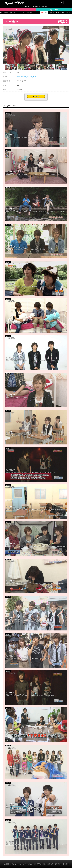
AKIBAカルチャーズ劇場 (60, 13)
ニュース (20, 13)
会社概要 (6, 864)
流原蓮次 (19, 77)
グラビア (28, 13)
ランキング (12, 13)
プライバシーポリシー (27, 864)
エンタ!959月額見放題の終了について (36, 7)
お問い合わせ (14, 864)
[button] (67, 28)
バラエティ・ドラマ (36, 13)
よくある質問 (64, 864)
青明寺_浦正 (26, 77)
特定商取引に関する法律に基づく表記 (47, 864)
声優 (52, 13)
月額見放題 (4, 13)
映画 (68, 13)
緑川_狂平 (33, 77)
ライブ (44, 13)
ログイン (36, 97)
